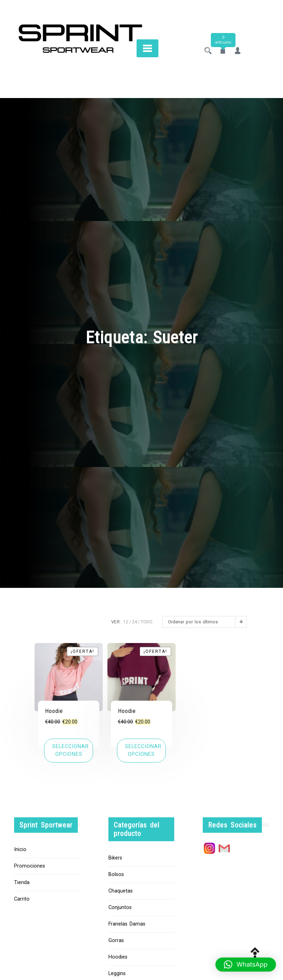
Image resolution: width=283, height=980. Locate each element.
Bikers (115, 858)
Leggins (117, 973)
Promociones (30, 866)
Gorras (116, 940)
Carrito (22, 899)
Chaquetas (121, 891)
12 (126, 622)
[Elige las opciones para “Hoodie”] (68, 750)
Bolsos (116, 874)
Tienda (22, 882)
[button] (246, 965)
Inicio (20, 849)
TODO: (147, 622)
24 (134, 622)
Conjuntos (120, 907)
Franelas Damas (127, 924)
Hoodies (118, 957)
